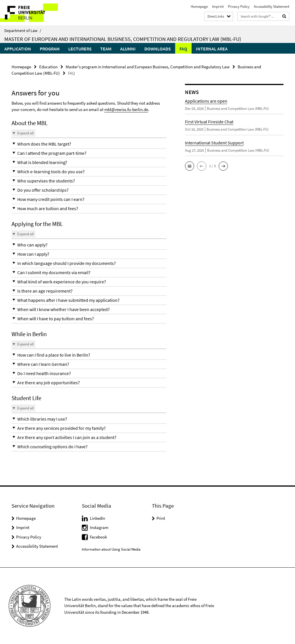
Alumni (128, 49)
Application (18, 49)
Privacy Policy (239, 6)
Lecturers (80, 49)
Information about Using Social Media (111, 549)
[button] (89, 144)
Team (106, 49)
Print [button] (161, 518)
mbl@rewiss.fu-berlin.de (126, 109)
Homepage (199, 6)
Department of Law (23, 31)
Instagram (99, 527)
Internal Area (212, 49)
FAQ (183, 49)
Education (48, 67)
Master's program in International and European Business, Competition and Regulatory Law (148, 67)
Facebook (98, 537)
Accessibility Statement (272, 6)
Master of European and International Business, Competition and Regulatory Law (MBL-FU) (123, 39)
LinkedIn (98, 518)
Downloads (158, 49)
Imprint (218, 6)
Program (50, 49)
